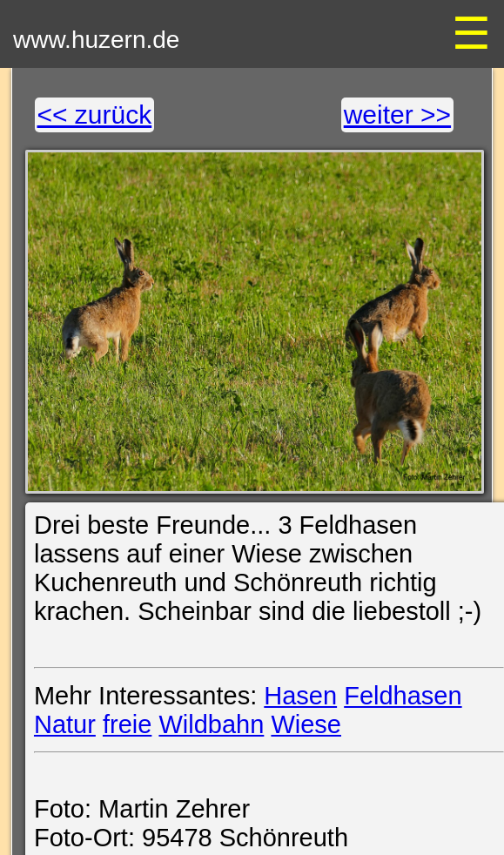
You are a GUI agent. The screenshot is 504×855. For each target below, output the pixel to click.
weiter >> (397, 114)
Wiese (306, 724)
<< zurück (95, 114)
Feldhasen (403, 696)
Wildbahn (211, 724)
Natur (65, 724)
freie (127, 724)
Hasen (300, 696)
